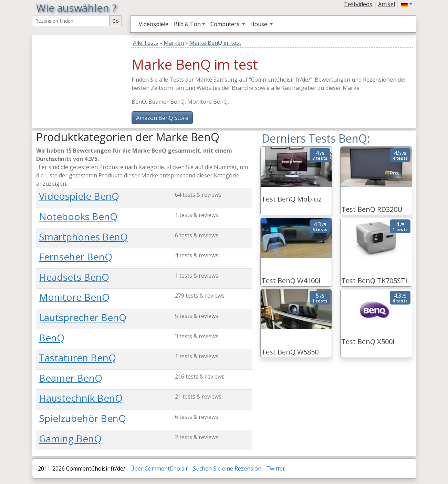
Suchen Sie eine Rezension (227, 468)
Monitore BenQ (74, 297)
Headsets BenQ (74, 277)
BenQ (52, 338)
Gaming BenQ (70, 439)
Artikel (387, 4)
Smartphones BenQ (83, 237)
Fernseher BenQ (76, 257)
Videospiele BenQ (79, 196)
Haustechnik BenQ (81, 398)
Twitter (276, 468)
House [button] (259, 24)
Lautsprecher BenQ (83, 317)
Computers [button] (226, 24)
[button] (406, 4)
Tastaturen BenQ (77, 358)
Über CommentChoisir (159, 468)
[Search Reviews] (71, 21)
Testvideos (358, 4)
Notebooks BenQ (78, 216)
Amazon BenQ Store (162, 118)
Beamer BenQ (71, 378)
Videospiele (154, 24)
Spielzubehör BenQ (82, 418)
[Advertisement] (79, 78)
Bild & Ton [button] (187, 24)
